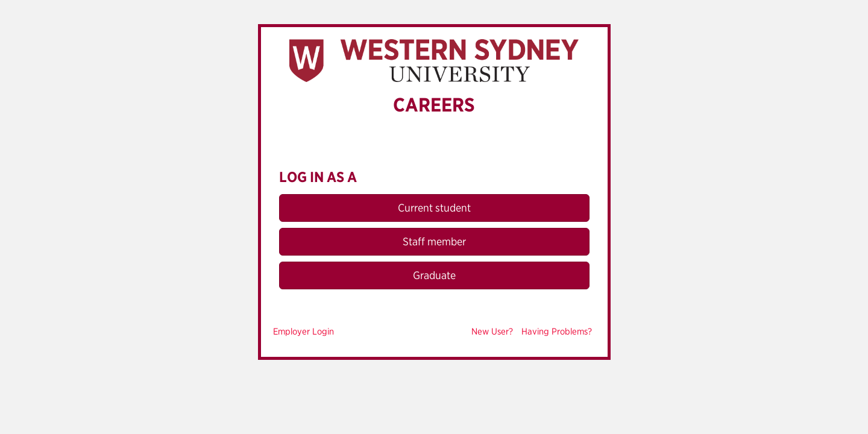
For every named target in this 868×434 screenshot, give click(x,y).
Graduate (434, 275)
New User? (492, 332)
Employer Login (303, 332)
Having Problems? (557, 332)
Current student (434, 208)
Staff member (434, 241)
